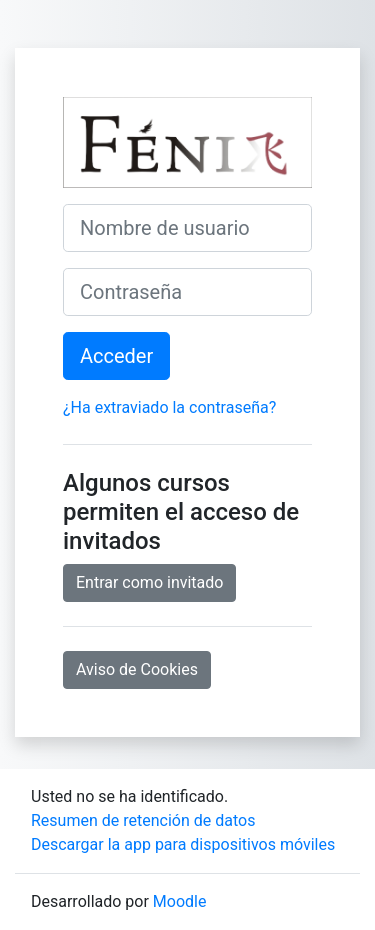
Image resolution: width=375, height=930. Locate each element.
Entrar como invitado (149, 582)
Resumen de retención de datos (143, 820)
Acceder (116, 356)
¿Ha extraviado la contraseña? (169, 407)
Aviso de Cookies (137, 669)
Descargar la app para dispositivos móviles (183, 844)
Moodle (180, 901)
